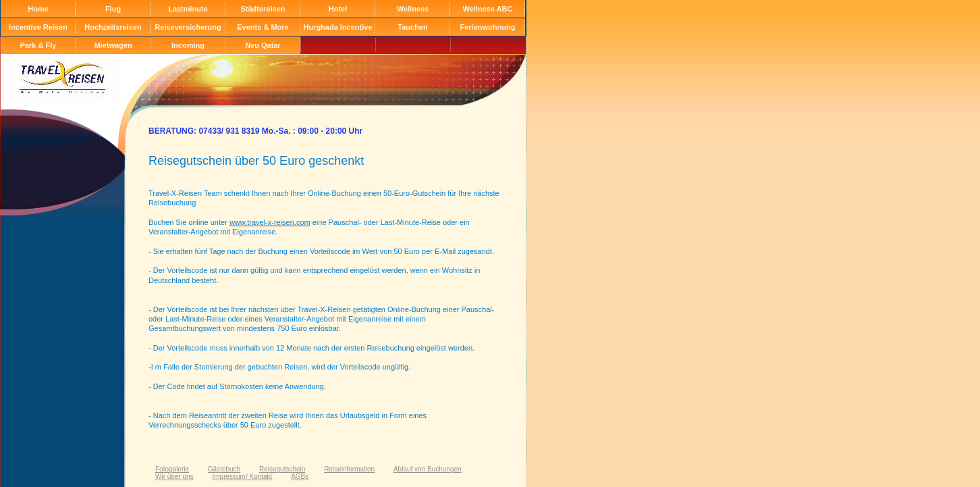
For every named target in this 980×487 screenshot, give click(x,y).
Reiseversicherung (188, 27)
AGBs (300, 477)
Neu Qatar (263, 45)
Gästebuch (224, 469)
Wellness (413, 9)
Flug (113, 9)
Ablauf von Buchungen (428, 469)
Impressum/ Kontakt (242, 477)
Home (38, 9)
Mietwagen (113, 45)
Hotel (338, 9)
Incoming (188, 45)
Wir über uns (174, 477)
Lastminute (188, 9)
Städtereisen (263, 9)
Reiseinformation (349, 469)
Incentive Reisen (38, 27)
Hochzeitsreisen (113, 27)
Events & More (263, 27)
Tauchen (412, 27)
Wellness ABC (488, 9)
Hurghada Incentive (337, 27)
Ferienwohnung (488, 27)
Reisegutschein (282, 469)
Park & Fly (38, 45)
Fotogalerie (172, 469)
